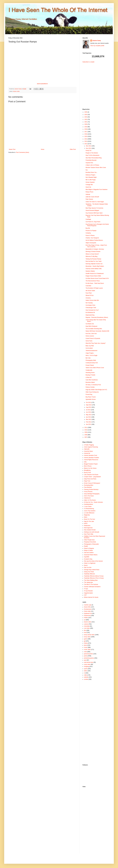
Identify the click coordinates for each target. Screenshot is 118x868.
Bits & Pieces (88, 466)
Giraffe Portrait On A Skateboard (95, 274)
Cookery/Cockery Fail (92, 363)
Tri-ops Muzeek (88, 591)
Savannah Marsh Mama (91, 555)
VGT (85, 595)
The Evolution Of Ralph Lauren (94, 288)
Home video (87, 611)
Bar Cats (88, 358)
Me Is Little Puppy (91, 180)
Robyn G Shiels (88, 550)
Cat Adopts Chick (90, 305)
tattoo (86, 671)
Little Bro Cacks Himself (92, 197)
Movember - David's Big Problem (95, 266)
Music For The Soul (89, 519)
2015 (86, 136)
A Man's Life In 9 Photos (92, 165)
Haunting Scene (90, 373)
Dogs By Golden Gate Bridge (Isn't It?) (96, 390)
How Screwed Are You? (92, 310)
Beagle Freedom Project (91, 464)
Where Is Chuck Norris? (92, 254)
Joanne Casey (18, 89)
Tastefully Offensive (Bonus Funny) (94, 576)
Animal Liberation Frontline (92, 458)
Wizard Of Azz (90, 295)
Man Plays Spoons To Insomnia (94, 208)
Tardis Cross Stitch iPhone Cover (95, 368)
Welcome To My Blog (91, 256)
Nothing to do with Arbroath (92, 532)
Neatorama (87, 526)
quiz (85, 660)
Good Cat (88, 187)
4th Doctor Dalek (90, 291)
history (86, 643)
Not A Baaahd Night (91, 177)
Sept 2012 (89, 405)
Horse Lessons (90, 336)
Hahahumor (87, 498)
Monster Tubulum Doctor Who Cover (96, 168)
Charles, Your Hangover (92, 238)
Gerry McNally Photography (92, 494)
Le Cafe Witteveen (89, 513)
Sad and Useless (89, 553)
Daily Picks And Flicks (90, 479)
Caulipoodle (89, 370)
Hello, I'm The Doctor (90, 500)
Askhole (88, 194)
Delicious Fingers (90, 175)
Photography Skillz (91, 360)
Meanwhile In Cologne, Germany (95, 249)
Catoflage (88, 219)
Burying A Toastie (90, 375)
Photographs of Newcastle (91, 544)
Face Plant (89, 293)
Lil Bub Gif (88, 377)
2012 (86, 144)
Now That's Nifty (89, 534)
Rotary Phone (89, 192)
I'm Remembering (89, 509)
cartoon (86, 624)
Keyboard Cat (88, 613)
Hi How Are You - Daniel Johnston (93, 502)
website (86, 677)
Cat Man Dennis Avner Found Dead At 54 (97, 278)
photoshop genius (89, 658)
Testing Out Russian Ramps (93, 259)
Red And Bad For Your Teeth (94, 261)
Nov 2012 (89, 148)
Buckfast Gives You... (92, 172)
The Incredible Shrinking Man (94, 329)
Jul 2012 (88, 410)
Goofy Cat (88, 151)
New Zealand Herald (90, 530)
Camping (88, 233)
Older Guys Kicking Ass (92, 392)
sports (86, 669)
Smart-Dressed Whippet (92, 210)
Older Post (73, 149)
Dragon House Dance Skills (93, 276)
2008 (86, 435)
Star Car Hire (88, 567)
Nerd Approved (88, 528)
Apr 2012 (89, 417)
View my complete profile (97, 46)
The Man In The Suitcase (91, 584)
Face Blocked (88, 487)
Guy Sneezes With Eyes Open (94, 213)
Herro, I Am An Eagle (91, 355)
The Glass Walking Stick (91, 580)
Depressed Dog (90, 315)
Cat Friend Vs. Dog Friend (93, 222)
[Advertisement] (96, 84)
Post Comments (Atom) (23, 152)
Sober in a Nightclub (90, 563)
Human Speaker (90, 182)
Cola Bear (88, 286)
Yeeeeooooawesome (91, 351)
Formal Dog (89, 394)
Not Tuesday (89, 303)
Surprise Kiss (89, 163)
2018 (86, 129)
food (85, 633)
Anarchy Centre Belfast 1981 (94, 269)
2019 (86, 127)
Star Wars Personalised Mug (94, 158)
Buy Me (88, 228)
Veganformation (88, 593)
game (86, 639)
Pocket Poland (90, 365)
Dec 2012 (89, 146)
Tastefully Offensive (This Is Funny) (94, 578)
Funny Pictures (88, 492)
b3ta (85, 462)
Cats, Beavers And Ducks (91, 475)
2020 (86, 124)
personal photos (88, 654)
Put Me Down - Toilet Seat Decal (95, 283)
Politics (86, 618)
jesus (86, 645)
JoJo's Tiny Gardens (90, 511)
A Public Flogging (89, 445)
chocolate (87, 626)
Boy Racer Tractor (91, 397)
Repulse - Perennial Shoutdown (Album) (97, 317)
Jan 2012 (89, 424)
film (85, 630)
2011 (86, 427)
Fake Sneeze (89, 199)
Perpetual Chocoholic (90, 542)
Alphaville (87, 449)
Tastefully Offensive (89, 574)
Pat (87, 170)
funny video (87, 637)
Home (43, 149)
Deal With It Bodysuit (91, 326)
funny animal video (89, 635)
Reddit (86, 546)
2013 (86, 141)
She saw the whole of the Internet (93, 561)
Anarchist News (88, 451)
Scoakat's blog (88, 559)
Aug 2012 (89, 407)
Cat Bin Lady (88, 605)
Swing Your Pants (89, 572)
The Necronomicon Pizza (93, 281)
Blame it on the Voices (90, 468)
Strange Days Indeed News (92, 570)
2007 (86, 437)
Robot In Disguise (89, 548)
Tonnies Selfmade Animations (92, 587)
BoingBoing (87, 470)
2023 (86, 117)
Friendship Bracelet (91, 160)
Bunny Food (87, 473)
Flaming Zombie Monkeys (91, 490)
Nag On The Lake (89, 521)
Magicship (87, 515)
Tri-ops (86, 589)
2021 (86, 122)
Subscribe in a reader (88, 62)
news (86, 652)
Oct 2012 (89, 402)
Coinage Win (89, 185)
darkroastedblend (42, 84)
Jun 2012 (89, 412)
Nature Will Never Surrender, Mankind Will (97, 331)
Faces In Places (90, 235)
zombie (86, 679)
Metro (86, 517)
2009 (86, 432)
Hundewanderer (88, 504)
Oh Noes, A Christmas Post (93, 385)
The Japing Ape (88, 582)
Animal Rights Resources (91, 460)
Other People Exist (89, 540)
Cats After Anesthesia (92, 380)
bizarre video (16, 91)
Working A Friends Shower (93, 252)
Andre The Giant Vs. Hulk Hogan (95, 202)
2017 (86, 132)
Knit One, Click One (91, 334)
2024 (86, 115)
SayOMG (87, 557)
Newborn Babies (90, 271)
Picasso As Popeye (91, 231)
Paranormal (87, 616)
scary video (87, 664)
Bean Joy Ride (90, 346)
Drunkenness (88, 609)
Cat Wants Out (90, 324)
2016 (86, 134)
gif (85, 641)
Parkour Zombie (90, 387)
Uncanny (88, 298)
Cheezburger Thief (91, 308)
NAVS (86, 523)
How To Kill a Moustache (92, 155)
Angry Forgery (90, 353)
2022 (86, 119)
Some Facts (89, 341)
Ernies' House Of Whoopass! (92, 483)
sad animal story (89, 662)
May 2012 (89, 415)
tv (85, 673)
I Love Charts (88, 506)
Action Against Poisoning (91, 447)
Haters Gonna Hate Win (92, 300)
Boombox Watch (90, 382)
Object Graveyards (91, 243)
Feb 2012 (89, 422)
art (85, 620)
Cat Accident (89, 348)
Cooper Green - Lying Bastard (92, 477)
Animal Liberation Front (91, 455)
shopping (87, 667)
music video (87, 650)
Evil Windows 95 (90, 313)
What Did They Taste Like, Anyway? (96, 343)
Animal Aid (87, 453)
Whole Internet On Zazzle (91, 597)
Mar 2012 (89, 419)
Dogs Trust (87, 481)
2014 (86, 139)
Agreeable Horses (91, 399)
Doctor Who (87, 607)
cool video (87, 628)
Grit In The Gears (89, 496)
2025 (86, 112)
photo (86, 656)
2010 (86, 430)
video (86, 675)
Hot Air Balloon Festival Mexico (94, 240)
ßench (86, 565)
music (86, 647)
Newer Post (12, 149)
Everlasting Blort (89, 485)
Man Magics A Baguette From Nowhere (97, 190)
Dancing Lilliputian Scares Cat (94, 264)
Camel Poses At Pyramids (93, 338)
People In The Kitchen (92, 153)
